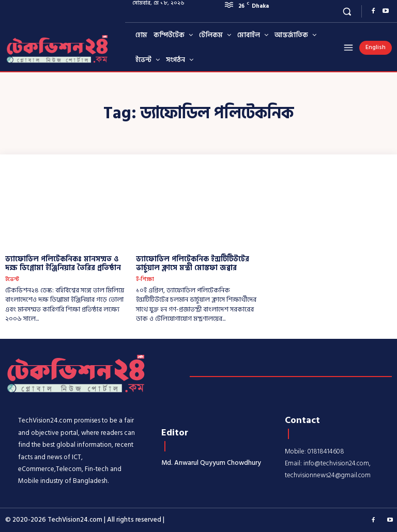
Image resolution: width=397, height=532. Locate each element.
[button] (347, 11)
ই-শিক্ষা (145, 280)
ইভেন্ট (12, 280)
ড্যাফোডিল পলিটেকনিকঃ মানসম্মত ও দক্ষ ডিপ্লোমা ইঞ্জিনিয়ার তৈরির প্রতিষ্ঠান (63, 263)
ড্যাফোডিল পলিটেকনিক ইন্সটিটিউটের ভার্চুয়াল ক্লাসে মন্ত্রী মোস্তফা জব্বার (193, 263)
